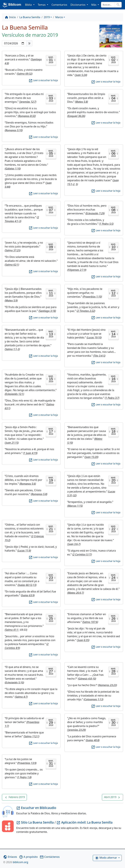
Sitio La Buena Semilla (35, 822)
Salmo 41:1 (12, 630)
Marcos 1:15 (75, 506)
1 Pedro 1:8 (24, 777)
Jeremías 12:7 (28, 102)
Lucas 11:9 (24, 551)
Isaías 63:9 (28, 595)
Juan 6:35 (83, 640)
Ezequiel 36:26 (76, 116)
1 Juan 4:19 (30, 453)
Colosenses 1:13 (93, 699)
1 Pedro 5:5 (106, 224)
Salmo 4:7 (21, 697)
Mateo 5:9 (11, 301)
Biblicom (12, 5)
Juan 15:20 (91, 457)
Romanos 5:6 (28, 484)
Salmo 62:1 (12, 265)
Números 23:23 (107, 685)
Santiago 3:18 (47, 311)
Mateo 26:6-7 (76, 593)
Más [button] (94, 5)
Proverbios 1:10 (92, 297)
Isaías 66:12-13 (27, 585)
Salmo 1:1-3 (12, 349)
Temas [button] (42, 5)
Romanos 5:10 (14, 130)
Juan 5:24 (81, 75)
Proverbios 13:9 (27, 763)
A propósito (28, 857)
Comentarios (59, 5)
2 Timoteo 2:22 (86, 311)
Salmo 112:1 (31, 736)
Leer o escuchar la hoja (43, 80)
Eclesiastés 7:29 (95, 213)
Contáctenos (50, 857)
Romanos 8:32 (27, 116)
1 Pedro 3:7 (112, 398)
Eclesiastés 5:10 (14, 683)
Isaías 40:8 (93, 740)
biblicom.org (16, 862)
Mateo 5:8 (81, 102)
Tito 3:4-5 (99, 356)
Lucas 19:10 (94, 338)
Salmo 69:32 (25, 74)
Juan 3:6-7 (74, 544)
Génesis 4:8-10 (87, 679)
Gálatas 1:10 (13, 169)
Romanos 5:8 (39, 494)
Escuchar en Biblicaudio (36, 808)
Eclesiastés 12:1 (14, 394)
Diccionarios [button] (78, 5)
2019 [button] (47, 17)
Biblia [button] (29, 5)
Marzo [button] (59, 17)
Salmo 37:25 (13, 250)
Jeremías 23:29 (77, 730)
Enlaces (10, 857)
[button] (14, 797)
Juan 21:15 (12, 443)
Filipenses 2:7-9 (77, 270)
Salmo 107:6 (90, 622)
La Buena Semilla (30, 17)
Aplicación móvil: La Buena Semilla (84, 822)
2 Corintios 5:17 (82, 554)
